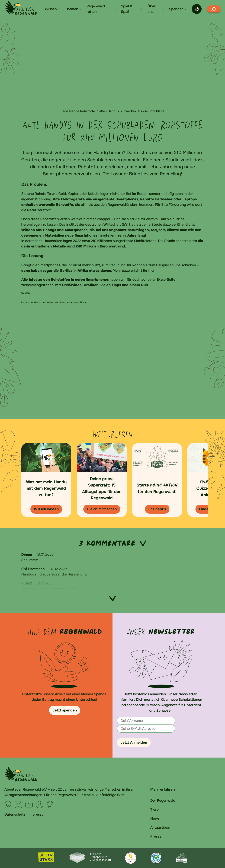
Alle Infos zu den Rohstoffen (46, 280)
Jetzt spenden (65, 710)
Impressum (38, 814)
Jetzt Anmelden (134, 743)
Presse (156, 836)
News (155, 818)
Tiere (154, 810)
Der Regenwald (163, 801)
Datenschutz (15, 814)
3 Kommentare (112, 543)
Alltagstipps (160, 827)
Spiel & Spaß (127, 9)
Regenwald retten (96, 9)
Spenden (176, 9)
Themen (72, 9)
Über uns (152, 9)
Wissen (51, 9)
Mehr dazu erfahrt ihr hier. (134, 271)
